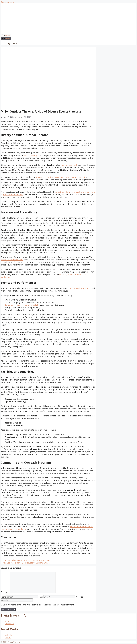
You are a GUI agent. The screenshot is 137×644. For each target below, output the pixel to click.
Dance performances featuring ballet (21, 305)
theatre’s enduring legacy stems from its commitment (61, 177)
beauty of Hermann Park (12, 260)
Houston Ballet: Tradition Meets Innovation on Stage (26, 560)
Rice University (31, 155)
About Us (9, 621)
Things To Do (11, 43)
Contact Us (9, 624)
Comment (5, 592)
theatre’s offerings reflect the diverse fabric (75, 192)
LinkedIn (8, 635)
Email (41, 597)
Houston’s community (13, 194)
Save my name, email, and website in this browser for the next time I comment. (39, 605)
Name (3, 597)
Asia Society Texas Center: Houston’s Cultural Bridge (26, 563)
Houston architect (69, 165)
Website (79, 597)
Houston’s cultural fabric (79, 288)
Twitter (8, 637)
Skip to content (8, 2)
